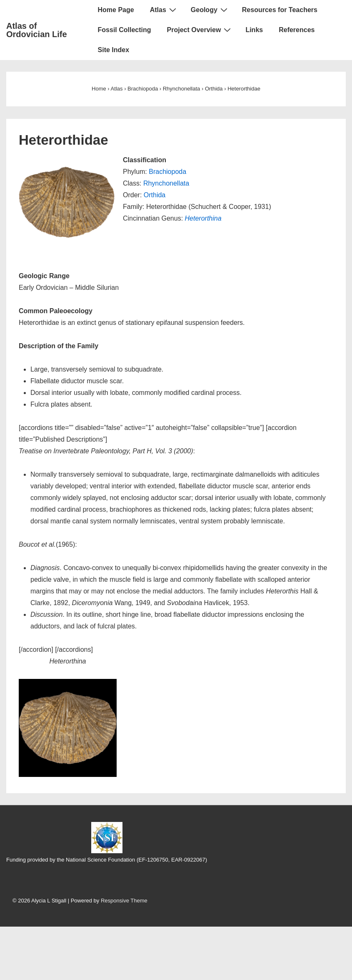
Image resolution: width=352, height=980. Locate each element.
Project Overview (200, 30)
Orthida (155, 195)
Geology (210, 10)
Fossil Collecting (125, 30)
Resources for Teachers (280, 10)
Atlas (164, 10)
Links (254, 30)
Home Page (116, 10)
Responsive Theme (124, 901)
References (297, 30)
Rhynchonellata (166, 183)
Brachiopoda (167, 172)
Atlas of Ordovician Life (37, 30)
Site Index (114, 50)
